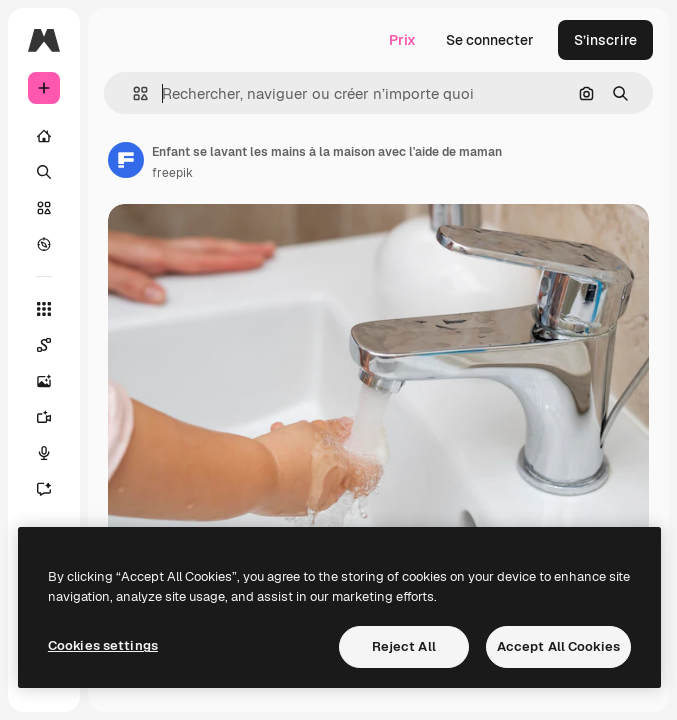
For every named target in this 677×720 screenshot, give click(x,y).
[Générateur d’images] (44, 381)
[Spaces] (44, 345)
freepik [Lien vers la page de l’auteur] (172, 173)
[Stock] (44, 208)
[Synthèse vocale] (44, 453)
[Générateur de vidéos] (44, 417)
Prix (402, 40)
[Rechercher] (44, 172)
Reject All (404, 646)
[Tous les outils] (44, 309)
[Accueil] (44, 136)
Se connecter (490, 40)
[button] (132, 93)
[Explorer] (44, 244)
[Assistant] (44, 489)
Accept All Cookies (558, 646)
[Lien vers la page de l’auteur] (126, 160)
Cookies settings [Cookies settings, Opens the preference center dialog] (103, 645)
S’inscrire (605, 40)
